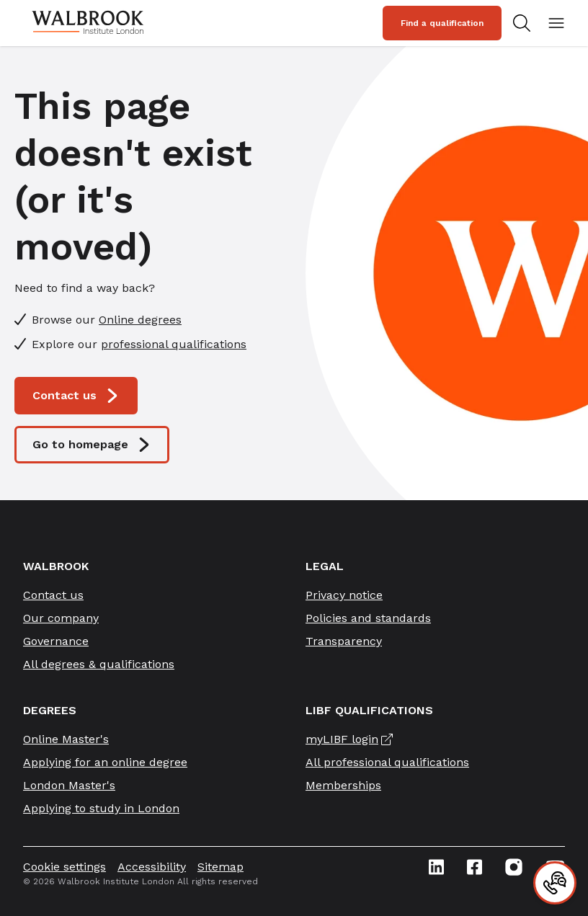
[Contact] (555, 883)
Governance (56, 641)
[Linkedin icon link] (436, 867)
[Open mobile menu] (556, 23)
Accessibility (152, 867)
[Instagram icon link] (514, 867)
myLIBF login (342, 739)
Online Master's (66, 739)
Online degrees (140, 320)
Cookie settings (64, 867)
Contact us (76, 396)
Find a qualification (442, 23)
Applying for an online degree (105, 762)
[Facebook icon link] (475, 867)
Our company (61, 618)
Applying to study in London (101, 808)
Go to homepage (92, 445)
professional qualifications (174, 344)
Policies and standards (368, 618)
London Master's (69, 785)
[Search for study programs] (525, 23)
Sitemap (220, 867)
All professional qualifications (387, 762)
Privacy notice (344, 595)
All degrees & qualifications (99, 664)
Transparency (344, 641)
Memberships (343, 785)
